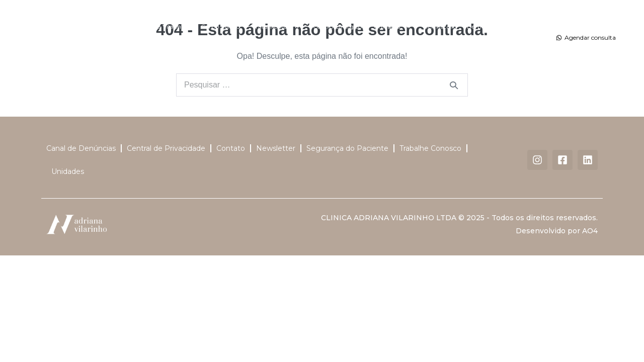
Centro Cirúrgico (337, 26)
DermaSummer (490, 26)
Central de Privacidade (166, 148)
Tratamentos (276, 27)
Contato (325, 50)
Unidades (392, 27)
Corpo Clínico (220, 26)
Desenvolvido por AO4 (557, 231)
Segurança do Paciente (347, 148)
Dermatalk (439, 26)
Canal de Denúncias (81, 148)
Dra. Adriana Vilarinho (156, 26)
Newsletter (276, 148)
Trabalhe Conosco (430, 148)
